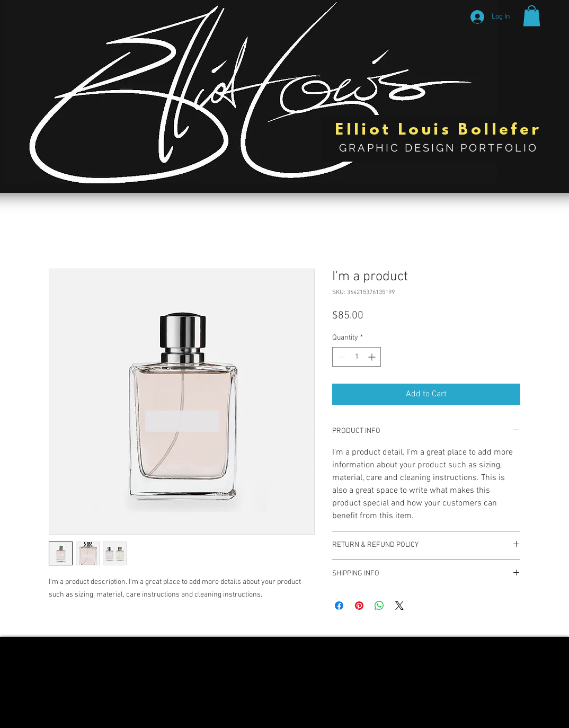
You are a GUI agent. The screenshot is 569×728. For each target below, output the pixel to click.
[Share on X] (399, 606)
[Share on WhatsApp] (379, 606)
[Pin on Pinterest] (359, 606)
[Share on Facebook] (339, 606)
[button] (532, 16)
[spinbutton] (357, 357)
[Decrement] (340, 357)
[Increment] (373, 357)
